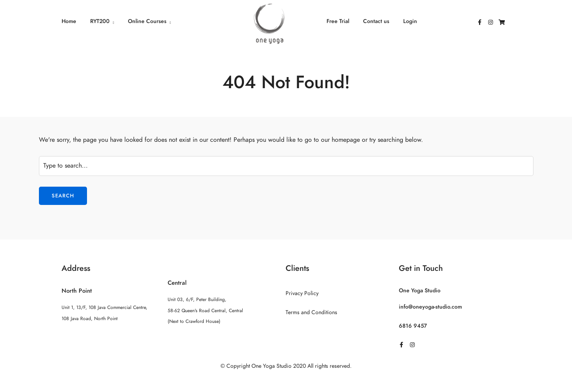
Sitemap (286, 382)
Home (69, 21)
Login (410, 21)
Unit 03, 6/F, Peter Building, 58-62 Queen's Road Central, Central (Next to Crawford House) (205, 310)
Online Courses (147, 21)
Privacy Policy (302, 293)
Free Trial (338, 21)
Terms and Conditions (311, 312)
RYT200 (100, 21)
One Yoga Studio (420, 291)
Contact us (376, 21)
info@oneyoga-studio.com (430, 307)
